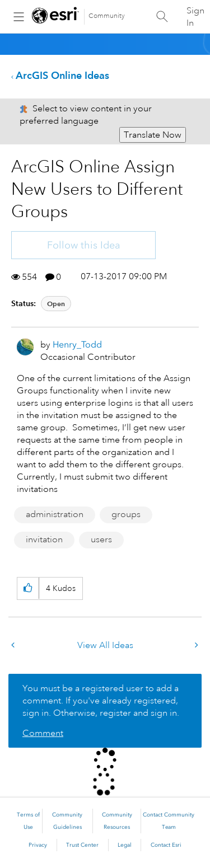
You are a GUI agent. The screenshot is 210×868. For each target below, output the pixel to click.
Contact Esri (166, 845)
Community (107, 16)
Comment (43, 733)
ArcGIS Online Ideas (62, 75)
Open (56, 304)
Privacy (38, 845)
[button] (28, 588)
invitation (44, 539)
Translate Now (153, 135)
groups (126, 514)
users (101, 539)
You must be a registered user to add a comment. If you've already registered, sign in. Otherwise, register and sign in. (101, 701)
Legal (125, 845)
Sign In (195, 17)
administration (55, 514)
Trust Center (82, 845)
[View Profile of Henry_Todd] (77, 344)
